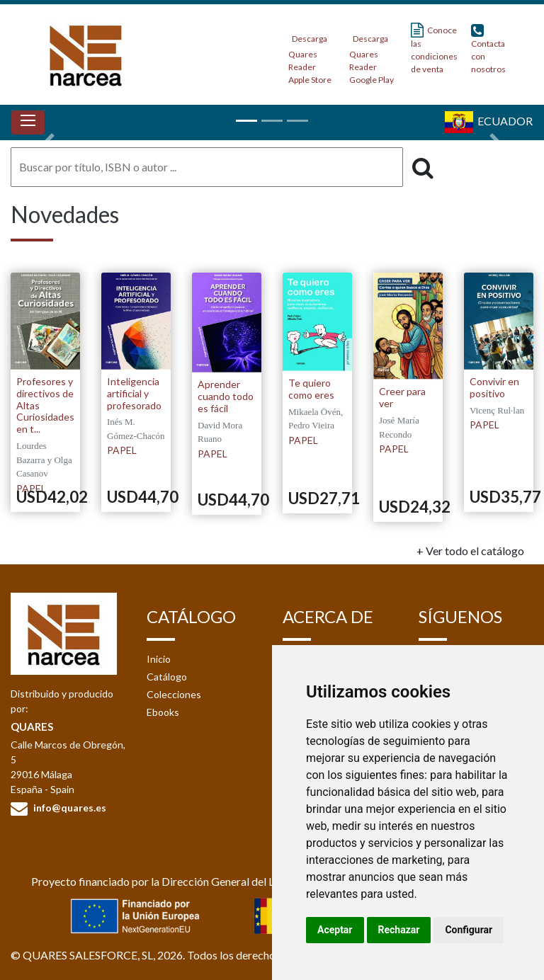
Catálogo (167, 677)
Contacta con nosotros (488, 49)
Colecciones (174, 694)
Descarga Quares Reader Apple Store (310, 55)
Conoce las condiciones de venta (434, 49)
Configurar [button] (469, 930)
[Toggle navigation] (28, 122)
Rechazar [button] (399, 930)
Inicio (159, 659)
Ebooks (163, 712)
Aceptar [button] (335, 930)
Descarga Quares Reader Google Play (372, 55)
